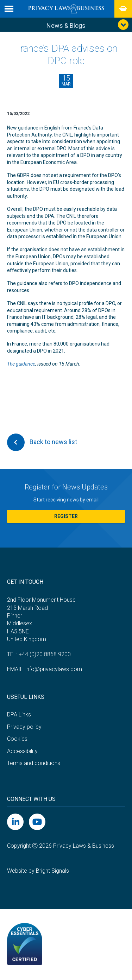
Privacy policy (24, 727)
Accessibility (22, 751)
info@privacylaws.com (54, 669)
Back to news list (42, 442)
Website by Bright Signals (38, 871)
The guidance (21, 364)
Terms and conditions (34, 763)
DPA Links (19, 715)
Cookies (17, 739)
